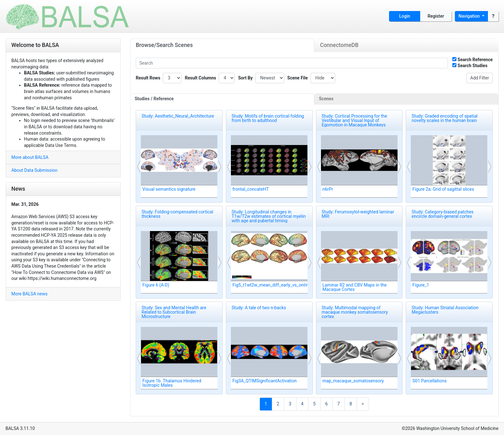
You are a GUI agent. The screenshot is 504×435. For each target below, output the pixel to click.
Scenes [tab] (326, 99)
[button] (139, 167)
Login (405, 16)
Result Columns (200, 78)
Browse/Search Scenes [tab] (164, 45)
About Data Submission (34, 170)
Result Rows (148, 78)
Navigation (470, 16)
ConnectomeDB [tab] (339, 45)
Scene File (298, 78)
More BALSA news (29, 294)
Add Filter (480, 78)
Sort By (245, 78)
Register (436, 16)
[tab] (222, 99)
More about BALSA (30, 157)
